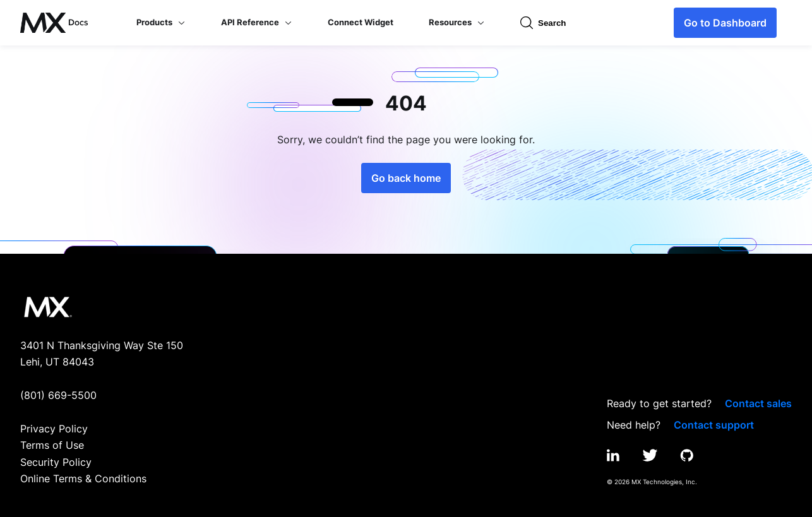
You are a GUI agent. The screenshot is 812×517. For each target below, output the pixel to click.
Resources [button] (457, 22)
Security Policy (56, 462)
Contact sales (758, 403)
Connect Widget (361, 22)
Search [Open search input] (543, 23)
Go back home (406, 178)
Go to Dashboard (725, 23)
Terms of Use (52, 445)
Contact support (714, 425)
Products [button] (161, 22)
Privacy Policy (54, 429)
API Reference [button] (257, 22)
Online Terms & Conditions (83, 478)
